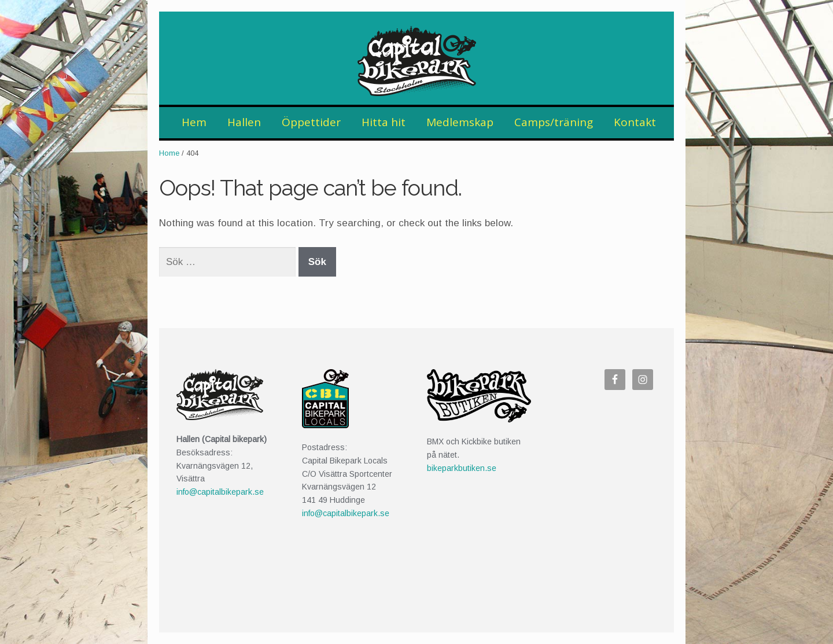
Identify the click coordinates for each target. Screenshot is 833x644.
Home (169, 153)
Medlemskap (460, 122)
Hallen (244, 122)
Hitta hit (384, 122)
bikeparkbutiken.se (462, 468)
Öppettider (311, 122)
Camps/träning (554, 122)
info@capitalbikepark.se (220, 492)
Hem (194, 122)
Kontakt (635, 122)
